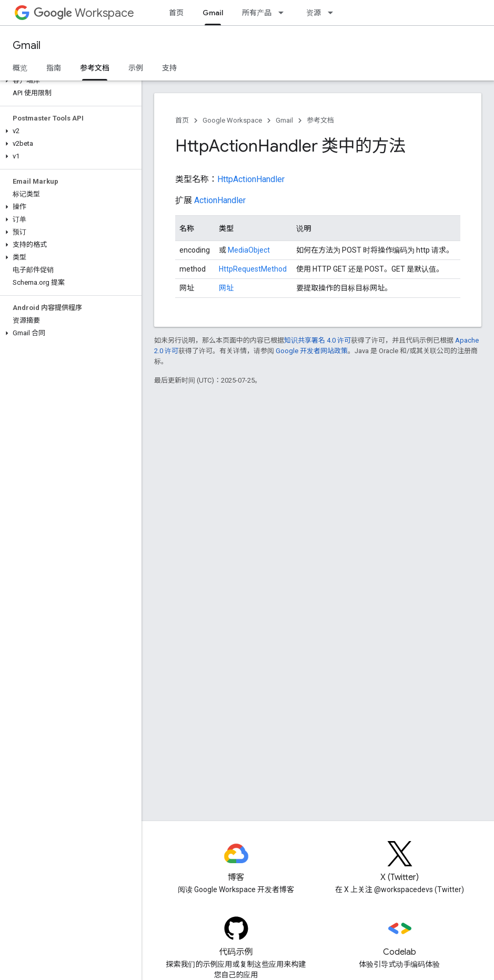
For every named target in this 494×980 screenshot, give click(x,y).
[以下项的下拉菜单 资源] (334, 13)
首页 (176, 13)
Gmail (27, 46)
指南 (54, 68)
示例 (136, 68)
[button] (69, 81)
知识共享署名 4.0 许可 (317, 340)
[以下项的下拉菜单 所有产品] (284, 13)
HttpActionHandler (251, 179)
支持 (169, 68)
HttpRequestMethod (253, 269)
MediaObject (249, 250)
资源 (314, 13)
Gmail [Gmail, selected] (213, 13)
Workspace (84, 13)
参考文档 (320, 120)
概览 (20, 68)
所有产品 (257, 13)
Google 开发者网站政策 (312, 351)
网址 (226, 288)
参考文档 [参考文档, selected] (95, 68)
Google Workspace (232, 120)
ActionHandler (220, 200)
